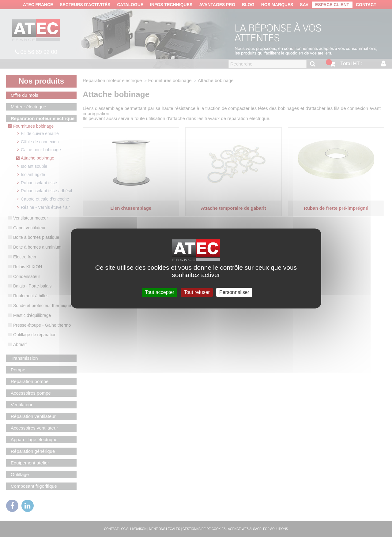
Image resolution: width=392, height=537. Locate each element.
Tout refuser (197, 292)
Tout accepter (160, 292)
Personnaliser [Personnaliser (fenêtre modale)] (234, 292)
